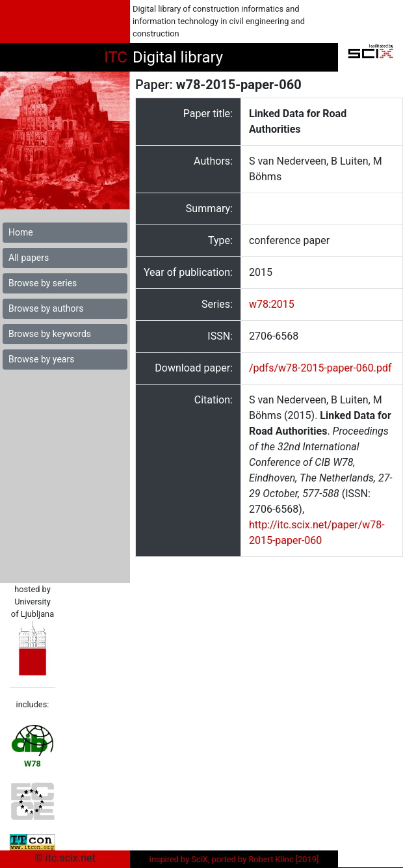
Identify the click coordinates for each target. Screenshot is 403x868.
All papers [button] (29, 258)
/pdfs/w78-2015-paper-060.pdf (320, 368)
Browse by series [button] (43, 283)
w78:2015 (272, 304)
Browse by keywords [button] (50, 334)
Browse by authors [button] (46, 308)
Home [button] (21, 232)
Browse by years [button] (41, 359)
